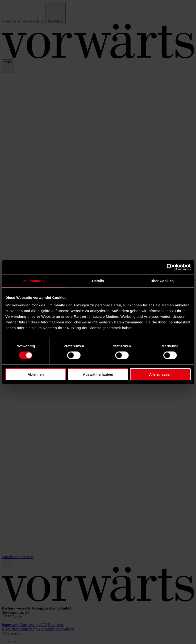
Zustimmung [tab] (34, 281)
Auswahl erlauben (98, 374)
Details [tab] (98, 281)
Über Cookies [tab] (162, 281)
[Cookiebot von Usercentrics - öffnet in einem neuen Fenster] (170, 267)
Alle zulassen (160, 374)
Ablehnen (36, 374)
